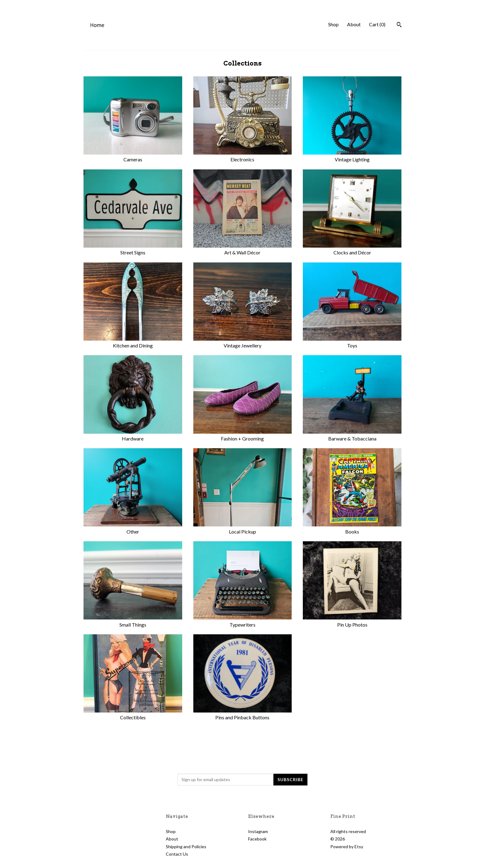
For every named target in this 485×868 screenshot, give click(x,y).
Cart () (377, 24)
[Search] (399, 25)
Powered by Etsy (347, 847)
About (354, 24)
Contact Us (177, 854)
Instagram (258, 831)
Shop (333, 24)
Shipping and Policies (186, 847)
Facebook (257, 839)
